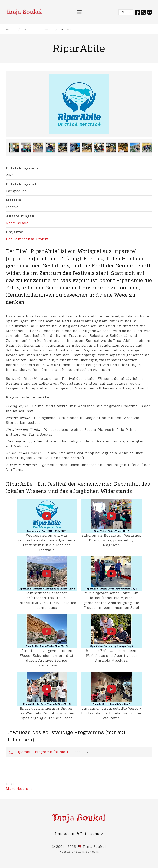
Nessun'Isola (17, 223)
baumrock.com (87, 852)
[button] (79, 12)
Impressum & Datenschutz (79, 834)
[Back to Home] (24, 12)
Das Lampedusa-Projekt (27, 239)
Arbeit (29, 29)
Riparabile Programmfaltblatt (42, 752)
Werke (48, 29)
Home (11, 29)
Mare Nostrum (19, 789)
